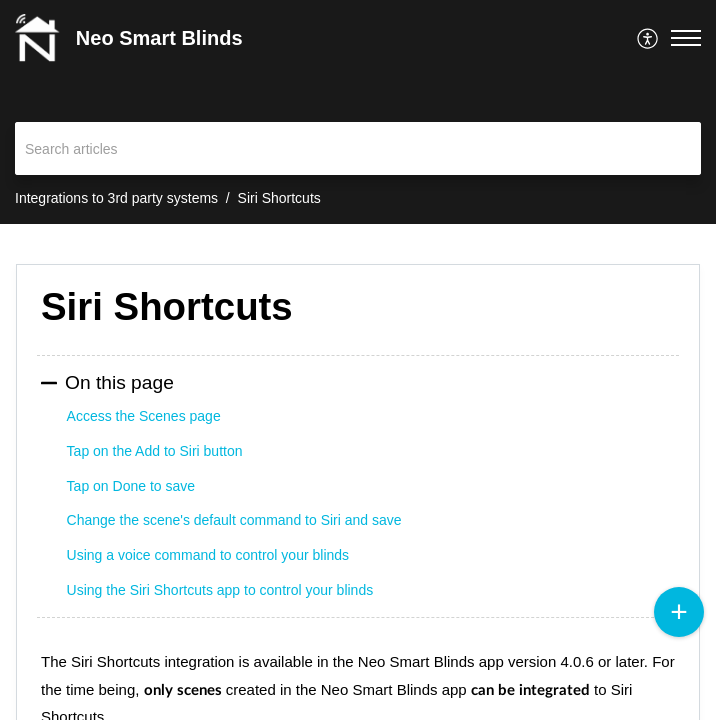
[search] (358, 148)
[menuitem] (648, 38)
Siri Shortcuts (279, 198)
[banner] (358, 112)
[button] (648, 38)
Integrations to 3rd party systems (116, 198)
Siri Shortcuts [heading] (167, 306)
